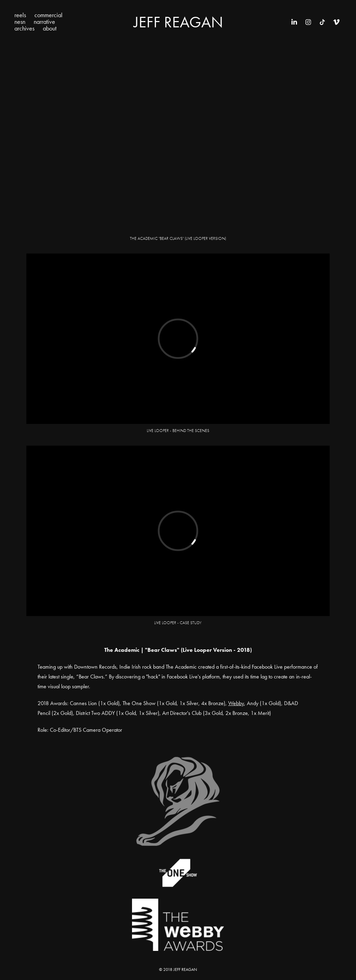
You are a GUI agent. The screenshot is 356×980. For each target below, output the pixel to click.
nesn (20, 22)
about (50, 28)
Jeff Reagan (178, 22)
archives (24, 28)
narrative (44, 22)
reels (20, 15)
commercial (48, 15)
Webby (236, 703)
